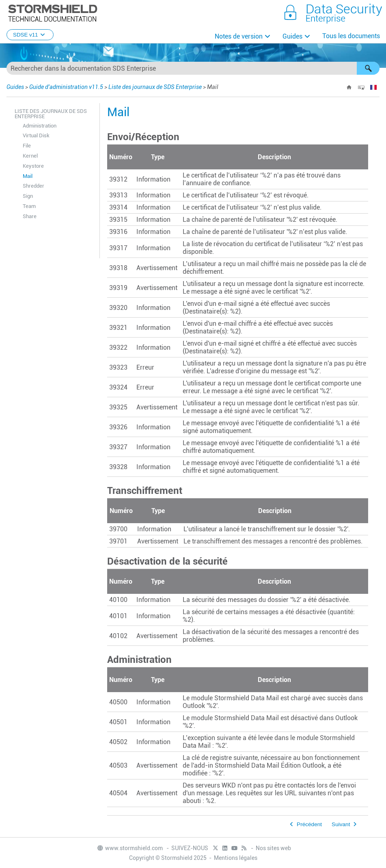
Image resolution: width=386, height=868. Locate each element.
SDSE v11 (30, 35)
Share (30, 216)
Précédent (309, 824)
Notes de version (239, 36)
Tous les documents (351, 36)
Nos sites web (273, 848)
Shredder (33, 186)
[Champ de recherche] (193, 68)
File (27, 146)
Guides (292, 36)
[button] (368, 68)
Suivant (341, 824)
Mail (28, 176)
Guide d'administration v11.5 (66, 87)
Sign (28, 196)
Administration (40, 126)
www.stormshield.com (130, 848)
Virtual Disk (36, 135)
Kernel (30, 156)
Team (29, 206)
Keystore (33, 166)
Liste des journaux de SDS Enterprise (155, 87)
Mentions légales (236, 858)
